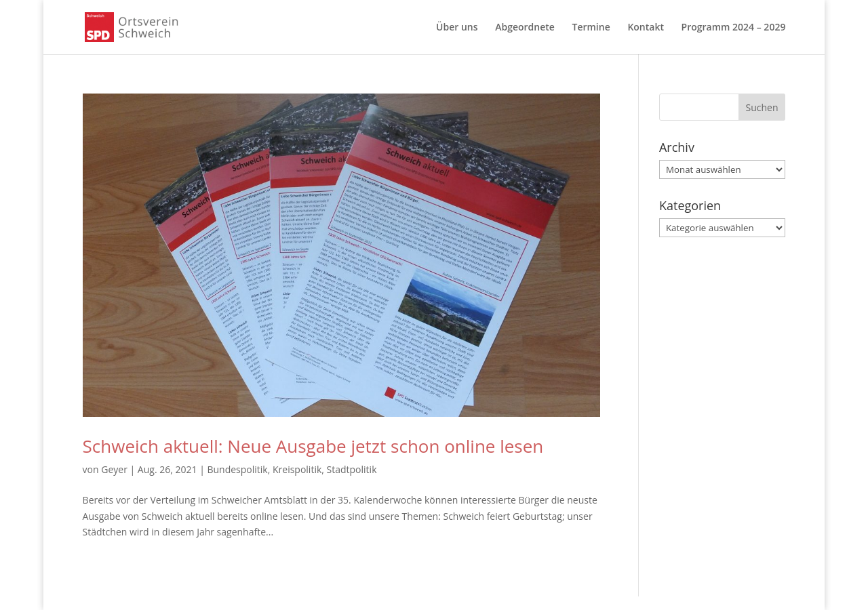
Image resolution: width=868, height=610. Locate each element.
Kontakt (646, 28)
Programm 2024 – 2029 (734, 28)
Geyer (114, 469)
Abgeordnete (525, 28)
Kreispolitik (297, 469)
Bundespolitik (237, 469)
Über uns (457, 28)
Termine (591, 28)
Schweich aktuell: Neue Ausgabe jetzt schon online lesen (313, 446)
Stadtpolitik (352, 469)
